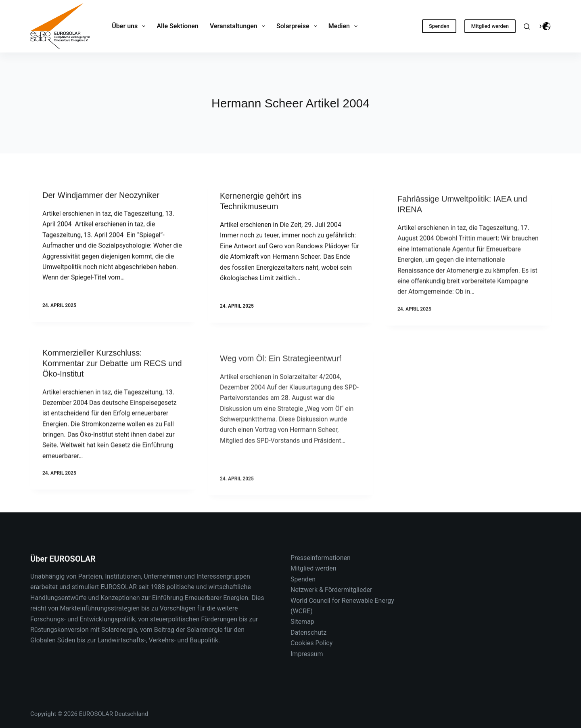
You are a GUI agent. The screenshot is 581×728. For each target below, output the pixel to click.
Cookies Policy (311, 643)
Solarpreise (298, 26)
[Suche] (527, 26)
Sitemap (302, 622)
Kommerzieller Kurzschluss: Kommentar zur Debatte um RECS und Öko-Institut (112, 371)
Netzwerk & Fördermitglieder (331, 590)
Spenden (439, 26)
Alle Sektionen (177, 26)
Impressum (307, 654)
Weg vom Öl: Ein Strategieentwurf (281, 392)
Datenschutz (308, 633)
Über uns (130, 26)
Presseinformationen (321, 558)
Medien (345, 26)
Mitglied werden (490, 26)
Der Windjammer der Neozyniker (101, 196)
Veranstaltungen (239, 26)
